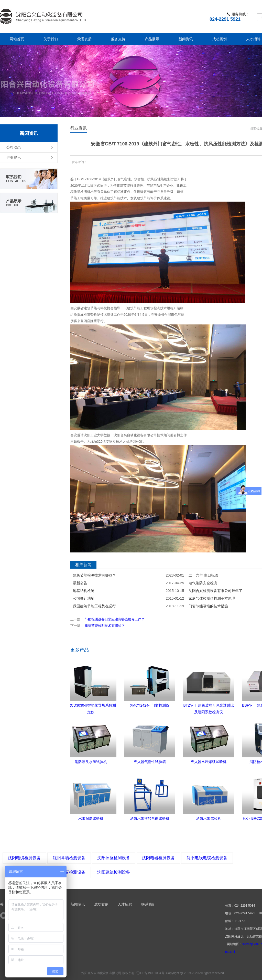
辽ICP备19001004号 (150, 973)
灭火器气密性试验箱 (150, 762)
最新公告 (80, 583)
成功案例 (101, 904)
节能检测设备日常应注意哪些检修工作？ (115, 619)
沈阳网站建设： (236, 936)
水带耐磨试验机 (91, 818)
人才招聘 (125, 904)
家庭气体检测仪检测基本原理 (212, 598)
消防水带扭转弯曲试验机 (150, 818)
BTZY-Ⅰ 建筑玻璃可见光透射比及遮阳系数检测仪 (208, 706)
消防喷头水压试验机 (91, 762)
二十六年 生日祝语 (203, 575)
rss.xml (230, 952)
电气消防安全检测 (203, 583)
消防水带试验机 (209, 818)
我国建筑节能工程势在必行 (94, 606)
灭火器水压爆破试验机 (209, 762)
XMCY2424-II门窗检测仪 (150, 705)
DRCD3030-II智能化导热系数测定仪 (91, 706)
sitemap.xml (250, 944)
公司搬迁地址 (84, 598)
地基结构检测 (84, 591)
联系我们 (148, 904)
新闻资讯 (78, 904)
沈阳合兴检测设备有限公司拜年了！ (217, 591)
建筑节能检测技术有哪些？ (94, 575)
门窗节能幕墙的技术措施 (208, 606)
